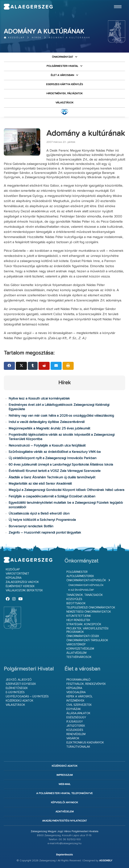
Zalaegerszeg (28, 7)
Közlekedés (75, 730)
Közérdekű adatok (20, 701)
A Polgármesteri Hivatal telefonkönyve (64, 793)
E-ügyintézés (15, 692)
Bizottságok (76, 603)
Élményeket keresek (20, 586)
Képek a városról (79, 697)
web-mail (65, 784)
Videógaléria (76, 692)
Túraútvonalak (78, 747)
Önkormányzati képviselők (86, 580)
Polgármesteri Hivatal (62, 66)
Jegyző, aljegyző (19, 680)
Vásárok (73, 738)
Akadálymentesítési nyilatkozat (64, 821)
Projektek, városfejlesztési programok (87, 630)
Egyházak (74, 709)
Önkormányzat (62, 57)
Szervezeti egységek (21, 684)
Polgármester (77, 572)
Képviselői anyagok (64, 802)
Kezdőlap (14, 38)
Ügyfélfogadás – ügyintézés (27, 697)
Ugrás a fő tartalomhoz (116, 2)
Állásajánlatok (78, 713)
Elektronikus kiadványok (85, 743)
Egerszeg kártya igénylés (65, 84)
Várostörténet (17, 574)
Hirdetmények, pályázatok (64, 94)
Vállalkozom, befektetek (24, 590)
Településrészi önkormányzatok (91, 608)
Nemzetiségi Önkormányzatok (89, 612)
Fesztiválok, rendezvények (86, 684)
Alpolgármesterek (80, 576)
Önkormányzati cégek (83, 636)
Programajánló (78, 680)
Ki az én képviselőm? (81, 590)
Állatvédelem (76, 653)
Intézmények (75, 701)
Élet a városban (62, 75)
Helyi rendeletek (78, 620)
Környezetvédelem (80, 649)
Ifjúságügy (75, 722)
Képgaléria (14, 578)
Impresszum (65, 775)
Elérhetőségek (17, 688)
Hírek (37, 38)
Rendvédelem (76, 734)
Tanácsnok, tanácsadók (85, 595)
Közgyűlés (74, 599)
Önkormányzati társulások (87, 640)
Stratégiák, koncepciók (84, 624)
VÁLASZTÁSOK (64, 103)
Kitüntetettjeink (79, 616)
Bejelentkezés (64, 855)
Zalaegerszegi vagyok (22, 582)
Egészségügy (76, 717)
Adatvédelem (65, 812)
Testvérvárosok (79, 657)
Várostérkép (76, 645)
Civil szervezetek (79, 705)
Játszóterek (76, 726)
